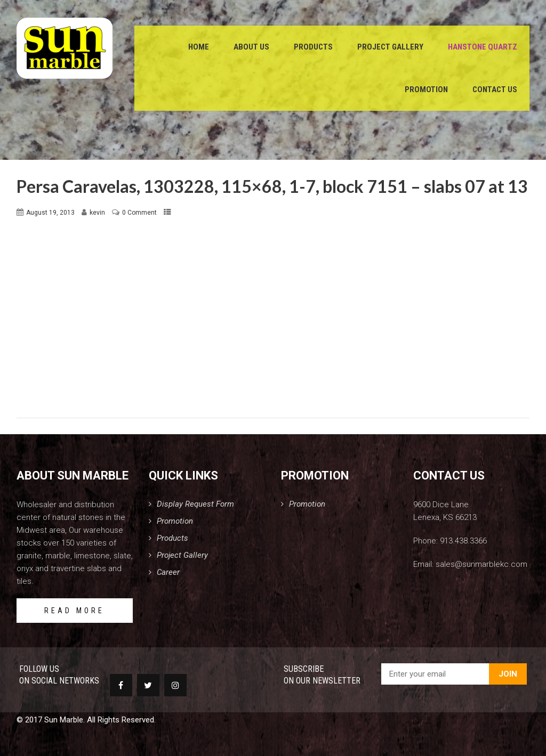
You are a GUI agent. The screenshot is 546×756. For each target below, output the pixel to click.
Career (168, 572)
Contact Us (495, 91)
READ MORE (74, 611)
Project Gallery (390, 48)
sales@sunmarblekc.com (481, 564)
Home (199, 48)
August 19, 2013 (50, 213)
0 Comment (139, 213)
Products (313, 48)
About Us (251, 48)
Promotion (426, 91)
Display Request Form (195, 504)
